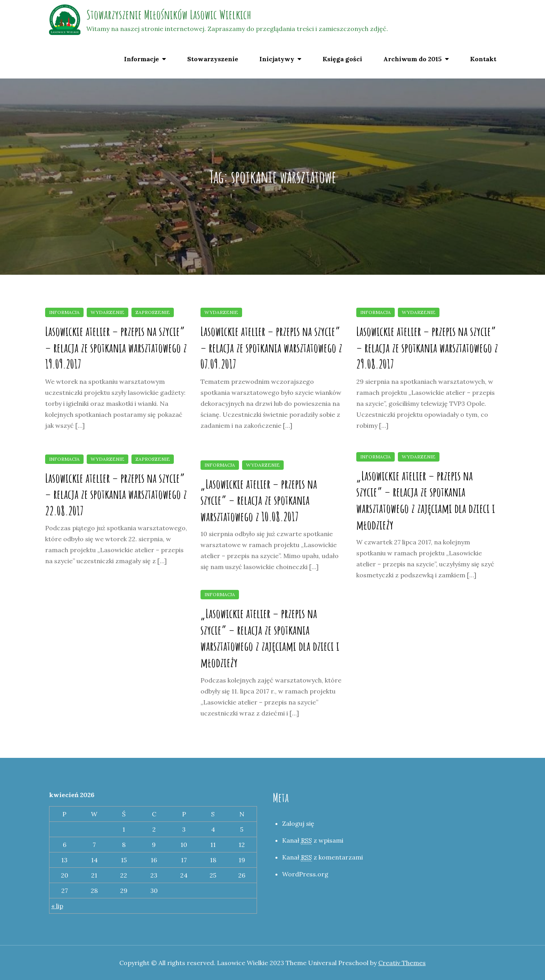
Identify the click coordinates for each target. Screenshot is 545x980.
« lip (57, 906)
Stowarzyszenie (213, 59)
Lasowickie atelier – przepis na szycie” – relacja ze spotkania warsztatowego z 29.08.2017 (427, 347)
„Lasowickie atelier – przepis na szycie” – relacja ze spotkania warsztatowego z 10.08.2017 (259, 500)
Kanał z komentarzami (323, 857)
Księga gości (342, 59)
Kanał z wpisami (313, 840)
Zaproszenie (153, 312)
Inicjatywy (277, 59)
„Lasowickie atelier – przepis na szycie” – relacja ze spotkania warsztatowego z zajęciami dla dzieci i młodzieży (426, 500)
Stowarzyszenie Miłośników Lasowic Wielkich (169, 14)
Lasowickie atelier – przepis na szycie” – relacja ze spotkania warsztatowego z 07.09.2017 (271, 347)
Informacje (141, 59)
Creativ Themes (402, 963)
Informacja (64, 312)
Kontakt (483, 59)
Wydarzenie (108, 312)
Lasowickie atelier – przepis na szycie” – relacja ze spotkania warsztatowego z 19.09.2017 (116, 347)
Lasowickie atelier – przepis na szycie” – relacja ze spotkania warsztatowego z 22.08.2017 (116, 494)
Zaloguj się (298, 823)
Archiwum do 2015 (413, 59)
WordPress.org (305, 874)
